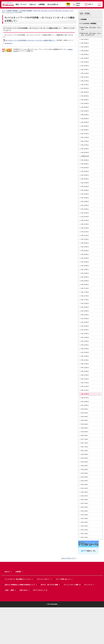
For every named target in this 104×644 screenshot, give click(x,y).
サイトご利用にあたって (63, 579)
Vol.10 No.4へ (9, 43)
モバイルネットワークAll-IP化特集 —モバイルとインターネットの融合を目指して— (31, 40)
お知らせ (32, 4)
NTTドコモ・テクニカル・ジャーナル (44, 11)
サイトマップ (88, 585)
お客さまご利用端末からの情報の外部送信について (20, 585)
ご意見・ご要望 (9, 590)
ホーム (4, 11)
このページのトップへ (68, 558)
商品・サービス (21, 4)
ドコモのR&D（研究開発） (26, 11)
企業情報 (41, 4)
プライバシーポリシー (43, 579)
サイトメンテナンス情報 (72, 585)
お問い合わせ (23, 590)
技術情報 (15, 11)
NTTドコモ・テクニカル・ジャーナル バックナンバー (91, 34)
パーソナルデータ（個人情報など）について (18, 579)
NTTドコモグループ (40, 590)
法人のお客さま (53, 4)
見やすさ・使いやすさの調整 (49, 585)
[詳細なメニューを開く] (99, 4)
